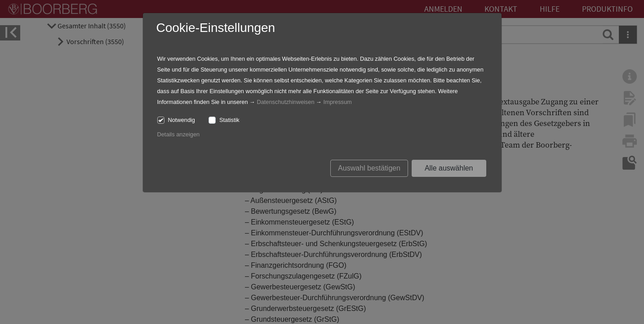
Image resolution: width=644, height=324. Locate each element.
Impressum (337, 102)
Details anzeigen (179, 134)
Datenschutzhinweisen (285, 102)
